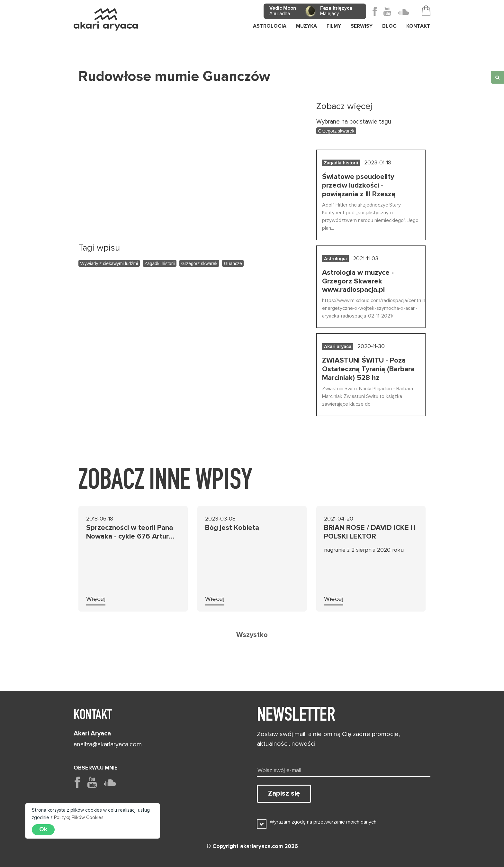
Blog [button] (389, 26)
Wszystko (252, 635)
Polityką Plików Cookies (79, 817)
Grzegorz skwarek (199, 263)
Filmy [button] (334, 26)
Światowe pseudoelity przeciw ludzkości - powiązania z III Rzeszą (359, 185)
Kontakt (418, 26)
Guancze (233, 263)
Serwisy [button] (362, 26)
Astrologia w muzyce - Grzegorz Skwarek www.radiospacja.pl (358, 281)
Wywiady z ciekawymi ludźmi (109, 263)
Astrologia (270, 26)
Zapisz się (284, 793)
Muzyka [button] (306, 26)
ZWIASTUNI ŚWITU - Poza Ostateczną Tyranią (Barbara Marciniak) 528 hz (368, 369)
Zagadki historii (159, 263)
